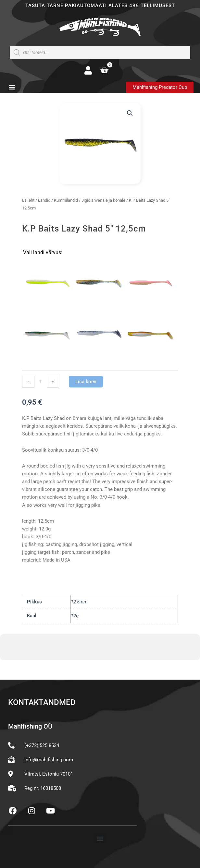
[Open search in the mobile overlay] (100, 53)
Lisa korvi (86, 382)
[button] (12, 87)
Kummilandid (66, 200)
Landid (44, 200)
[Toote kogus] (41, 382)
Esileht (28, 200)
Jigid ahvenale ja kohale (103, 200)
